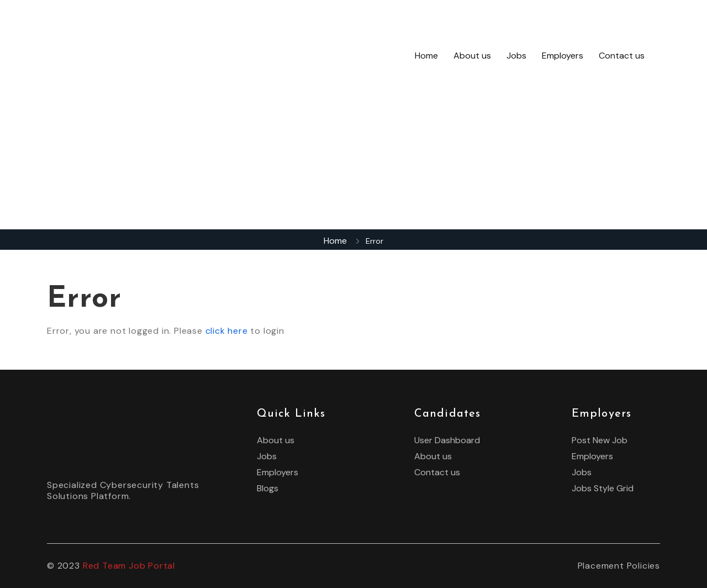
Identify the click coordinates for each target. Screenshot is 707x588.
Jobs (516, 56)
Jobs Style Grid (603, 489)
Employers (563, 56)
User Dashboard (447, 440)
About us (472, 56)
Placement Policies (619, 566)
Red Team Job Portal (129, 566)
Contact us (622, 56)
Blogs (268, 489)
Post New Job (600, 440)
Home (426, 56)
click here (227, 331)
